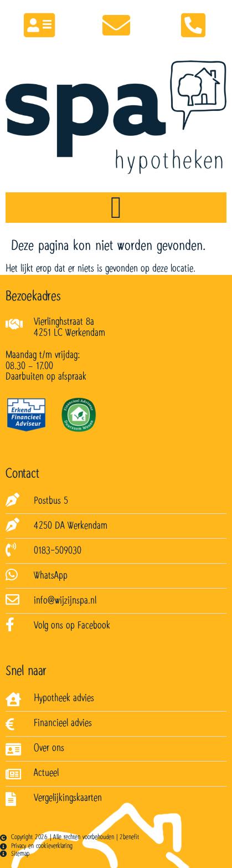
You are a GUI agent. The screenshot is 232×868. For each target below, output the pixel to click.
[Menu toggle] (116, 208)
